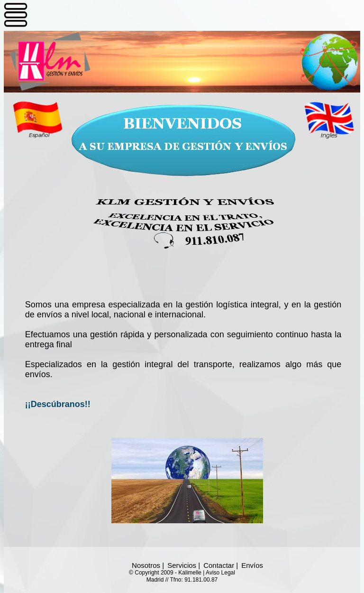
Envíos (252, 565)
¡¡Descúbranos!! (58, 404)
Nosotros (146, 565)
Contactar (219, 565)
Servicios (182, 565)
